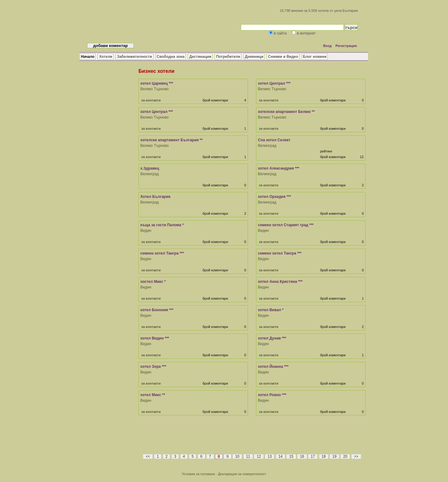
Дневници (254, 57)
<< (148, 456)
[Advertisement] (252, 438)
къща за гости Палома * (162, 225)
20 (345, 456)
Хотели (105, 57)
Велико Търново (154, 89)
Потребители (228, 57)
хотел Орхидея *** (274, 197)
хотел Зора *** (153, 367)
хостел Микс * (153, 282)
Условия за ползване (198, 474)
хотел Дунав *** (272, 338)
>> (356, 456)
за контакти (151, 100)
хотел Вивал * (271, 310)
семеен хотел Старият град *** (286, 225)
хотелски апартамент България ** (171, 140)
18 (324, 456)
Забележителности (135, 57)
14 (280, 456)
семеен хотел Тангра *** (162, 253)
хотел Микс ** (153, 395)
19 (334, 456)
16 (302, 456)
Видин (146, 231)
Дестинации (200, 57)
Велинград (267, 146)
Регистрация (346, 46)
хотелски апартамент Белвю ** (286, 112)
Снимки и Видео (283, 57)
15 (291, 456)
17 (313, 456)
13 (270, 456)
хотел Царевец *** (157, 83)
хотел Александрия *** (279, 168)
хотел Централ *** (274, 83)
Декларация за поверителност (242, 474)
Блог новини (315, 57)
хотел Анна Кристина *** (280, 282)
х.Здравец (150, 168)
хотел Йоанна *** (273, 367)
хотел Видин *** (155, 338)
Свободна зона (171, 57)
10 (237, 456)
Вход (327, 46)
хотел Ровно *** (272, 395)
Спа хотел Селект (274, 140)
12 (259, 456)
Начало (88, 57)
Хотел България (155, 197)
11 (248, 456)
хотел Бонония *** (157, 310)
